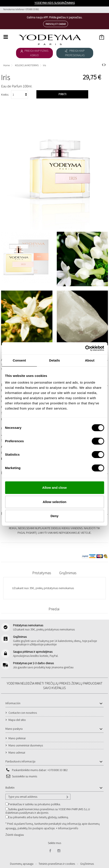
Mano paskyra (14, 729)
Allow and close (54, 488)
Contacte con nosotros (23, 713)
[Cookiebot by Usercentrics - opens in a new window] (85, 348)
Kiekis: (5, 95)
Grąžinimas (68, 573)
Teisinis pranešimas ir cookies (57, 864)
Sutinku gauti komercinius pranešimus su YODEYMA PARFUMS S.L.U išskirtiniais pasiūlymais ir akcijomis (48, 811)
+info (75, 828)
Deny (54, 516)
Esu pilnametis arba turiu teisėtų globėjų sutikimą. (38, 817)
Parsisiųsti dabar (56, 24)
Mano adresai (17, 752)
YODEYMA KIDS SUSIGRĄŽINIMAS (55, 3)
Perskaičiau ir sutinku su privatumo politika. (34, 804)
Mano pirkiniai (17, 738)
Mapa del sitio (17, 720)
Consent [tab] (19, 360)
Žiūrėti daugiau (15, 835)
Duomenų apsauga (22, 864)
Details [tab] (55, 360)
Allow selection (54, 502)
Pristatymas (42, 573)
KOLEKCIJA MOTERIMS (27, 65)
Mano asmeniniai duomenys (26, 745)
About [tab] (90, 360)
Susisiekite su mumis (24, 776)
